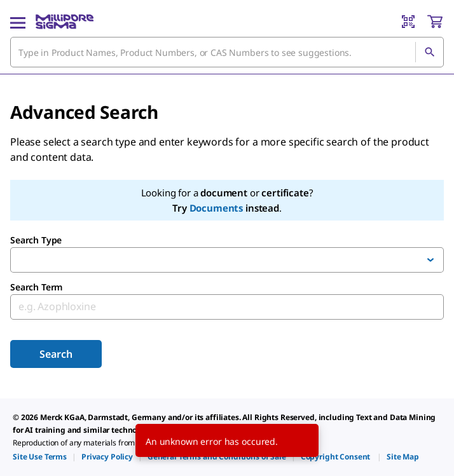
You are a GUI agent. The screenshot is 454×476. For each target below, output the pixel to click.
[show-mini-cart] (435, 22)
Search (56, 354)
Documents (217, 208)
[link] (40, 457)
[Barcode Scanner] (408, 22)
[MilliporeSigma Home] (65, 22)
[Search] (429, 52)
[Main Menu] (18, 22)
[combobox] (227, 52)
